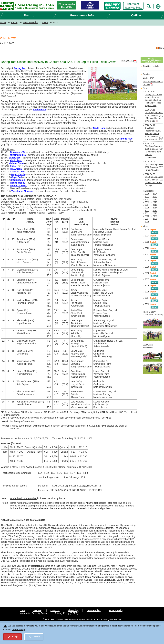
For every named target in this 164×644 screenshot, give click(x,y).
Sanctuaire (15, 158)
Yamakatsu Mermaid (22, 191)
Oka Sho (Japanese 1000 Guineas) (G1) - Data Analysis (154, 167)
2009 (147, 216)
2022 (155, 197)
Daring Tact (20, 68)
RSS (162, 48)
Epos (13, 166)
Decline (34, 637)
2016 (155, 205)
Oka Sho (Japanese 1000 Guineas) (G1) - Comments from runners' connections (154, 152)
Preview (147, 74)
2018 (155, 202)
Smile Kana (99, 128)
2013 (147, 211)
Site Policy (73, 610)
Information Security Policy (33, 613)
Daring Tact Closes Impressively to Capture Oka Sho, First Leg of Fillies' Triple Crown (153, 100)
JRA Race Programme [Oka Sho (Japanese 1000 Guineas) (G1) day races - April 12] (154, 134)
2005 (147, 222)
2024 (155, 194)
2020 (155, 199)
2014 (155, 208)
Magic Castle (18, 174)
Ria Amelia (16, 169)
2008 (155, 216)
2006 (155, 219)
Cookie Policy (94, 610)
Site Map (38, 610)
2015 (147, 208)
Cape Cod (17, 177)
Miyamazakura (18, 155)
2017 (147, 205)
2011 (147, 213)
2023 (147, 197)
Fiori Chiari (16, 160)
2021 (147, 199)
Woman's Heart (18, 186)
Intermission (18, 180)
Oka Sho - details (151, 66)
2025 (147, 194)
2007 (147, 219)
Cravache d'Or (18, 152)
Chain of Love (18, 172)
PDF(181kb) (128, 61)
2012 (155, 211)
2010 (155, 213)
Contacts (55, 610)
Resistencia (39, 110)
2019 (147, 202)
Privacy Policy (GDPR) (67, 613)
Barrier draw (149, 78)
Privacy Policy (116, 610)
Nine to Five (126, 139)
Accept (13, 637)
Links (22, 610)
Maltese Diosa (16, 163)
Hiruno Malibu (18, 183)
